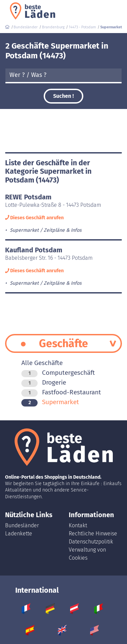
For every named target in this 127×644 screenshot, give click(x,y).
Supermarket (50, 402)
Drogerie (44, 382)
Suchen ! (63, 96)
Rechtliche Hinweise (93, 534)
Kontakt (78, 525)
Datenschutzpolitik (91, 542)
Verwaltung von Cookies (87, 554)
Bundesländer (22, 525)
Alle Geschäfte (42, 363)
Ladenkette (19, 534)
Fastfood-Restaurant (61, 392)
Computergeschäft (58, 373)
